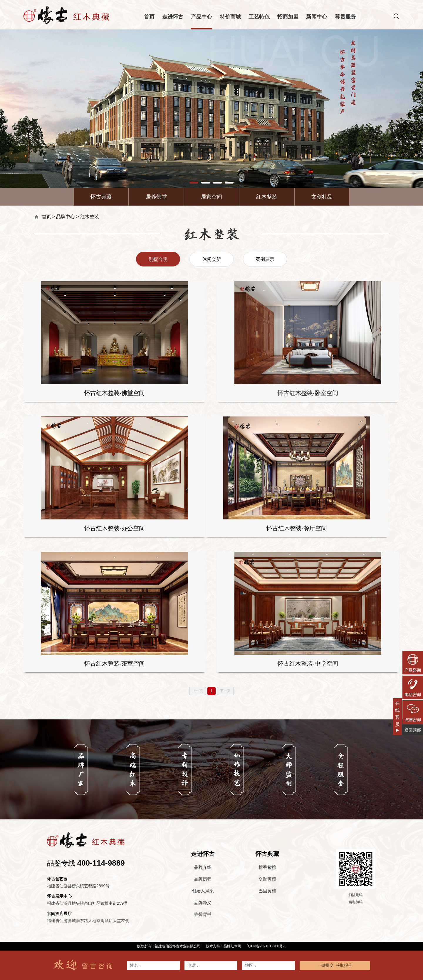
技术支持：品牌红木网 (224, 946)
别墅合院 (158, 259)
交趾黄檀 (267, 879)
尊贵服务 (345, 17)
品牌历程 (203, 879)
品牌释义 (203, 902)
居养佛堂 (156, 197)
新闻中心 (317, 17)
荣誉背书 (203, 914)
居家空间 (211, 197)
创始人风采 (203, 891)
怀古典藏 (101, 197)
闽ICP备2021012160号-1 (266, 946)
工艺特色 (259, 17)
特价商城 (230, 17)
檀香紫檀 (267, 867)
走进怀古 (173, 17)
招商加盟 (288, 17)
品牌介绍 (203, 867)
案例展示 (265, 259)
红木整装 (267, 197)
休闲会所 (211, 259)
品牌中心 (66, 217)
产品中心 (202, 17)
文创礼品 (322, 197)
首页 (149, 17)
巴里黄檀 (267, 891)
